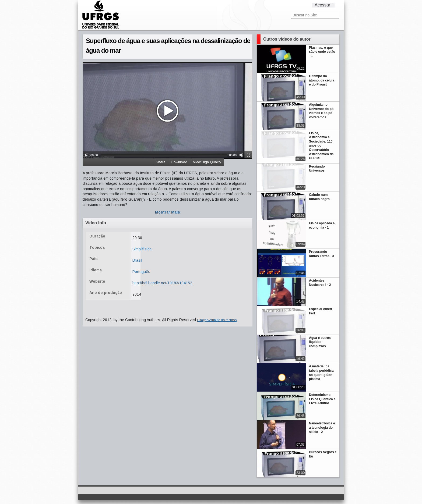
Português (141, 272)
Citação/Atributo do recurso (217, 320)
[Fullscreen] (248, 155)
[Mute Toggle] (241, 155)
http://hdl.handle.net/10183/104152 (162, 283)
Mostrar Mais (168, 212)
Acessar (322, 5)
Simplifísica (142, 249)
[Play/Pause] (86, 155)
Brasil (137, 260)
